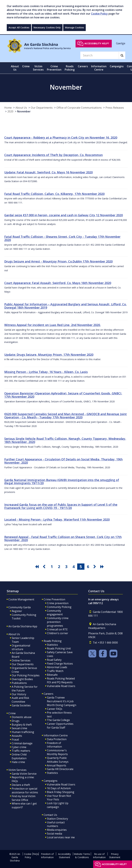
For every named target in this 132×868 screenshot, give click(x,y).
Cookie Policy (99, 14)
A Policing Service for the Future (25, 689)
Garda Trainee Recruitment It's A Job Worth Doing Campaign (62, 701)
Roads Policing (53, 641)
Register (17, 611)
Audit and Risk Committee (20, 700)
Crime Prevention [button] (54, 68)
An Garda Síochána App (23, 626)
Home (8, 108)
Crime (12, 713)
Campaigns (51, 781)
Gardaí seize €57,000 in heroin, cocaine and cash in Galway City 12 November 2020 (64, 215)
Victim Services (17, 770)
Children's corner (58, 633)
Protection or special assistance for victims (25, 790)
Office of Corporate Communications (79, 108)
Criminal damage (22, 743)
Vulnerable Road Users (61, 686)
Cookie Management (21, 599)
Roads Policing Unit (59, 648)
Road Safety (54, 660)
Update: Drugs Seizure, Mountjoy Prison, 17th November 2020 (49, 355)
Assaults (17, 736)
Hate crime (18, 762)
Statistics (52, 645)
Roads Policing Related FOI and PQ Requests (61, 680)
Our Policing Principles (26, 675)
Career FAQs (55, 709)
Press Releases (115, 108)
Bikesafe (52, 675)
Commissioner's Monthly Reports (57, 752)
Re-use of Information (99, 856)
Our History (19, 694)
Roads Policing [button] (70, 68)
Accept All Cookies (19, 27)
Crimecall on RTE (57, 629)
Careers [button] (83, 66)
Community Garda (20, 607)
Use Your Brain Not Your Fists (59, 798)
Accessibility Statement (64, 856)
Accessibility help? (97, 43)
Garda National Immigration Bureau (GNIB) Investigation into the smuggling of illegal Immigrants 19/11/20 (62, 482)
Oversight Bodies (22, 679)
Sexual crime (19, 728)
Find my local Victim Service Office (24, 798)
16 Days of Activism (59, 788)
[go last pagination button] (103, 567)
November (24, 111)
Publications (19, 683)
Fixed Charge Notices (60, 664)
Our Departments (42, 108)
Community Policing (59, 607)
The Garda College (58, 720)
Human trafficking (23, 732)
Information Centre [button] (99, 68)
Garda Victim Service (24, 774)
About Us (21, 108)
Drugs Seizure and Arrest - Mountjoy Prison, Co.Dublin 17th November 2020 (58, 261)
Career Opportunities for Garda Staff (60, 726)
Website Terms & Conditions (82, 856)
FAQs (36, 854)
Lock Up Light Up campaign (58, 805)
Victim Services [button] (38, 68)
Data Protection (57, 739)
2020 (10, 111)
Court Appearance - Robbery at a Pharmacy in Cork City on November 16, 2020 (61, 138)
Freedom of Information (54, 745)
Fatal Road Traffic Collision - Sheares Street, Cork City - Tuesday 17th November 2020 (62, 238)
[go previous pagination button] (45, 567)
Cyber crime (19, 747)
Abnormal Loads (57, 667)
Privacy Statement (115, 856)
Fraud (15, 740)
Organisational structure (21, 647)
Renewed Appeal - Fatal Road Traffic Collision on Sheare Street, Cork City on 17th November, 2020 (63, 539)
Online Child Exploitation (19, 756)
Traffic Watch (55, 671)
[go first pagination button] (37, 567)
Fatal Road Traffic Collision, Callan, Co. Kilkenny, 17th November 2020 (54, 194)
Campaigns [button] (117, 66)
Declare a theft (21, 785)
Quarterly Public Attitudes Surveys (58, 760)
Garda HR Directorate (60, 769)
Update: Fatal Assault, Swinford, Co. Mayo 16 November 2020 (48, 172)
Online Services (21, 660)
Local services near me (61, 837)
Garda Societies (21, 705)
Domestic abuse (22, 717)
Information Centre (56, 735)
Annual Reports (57, 765)
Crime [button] (26, 66)
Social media (54, 834)
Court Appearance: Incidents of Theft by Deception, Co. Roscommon (53, 155)
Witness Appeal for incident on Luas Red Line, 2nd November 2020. (52, 325)
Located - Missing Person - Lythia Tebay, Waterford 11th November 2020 (57, 519)
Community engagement (55, 613)
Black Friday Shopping (61, 792)
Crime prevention (58, 603)
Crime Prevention (54, 599)
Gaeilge (121, 43)
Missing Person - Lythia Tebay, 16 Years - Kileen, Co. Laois (46, 372)
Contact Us (50, 815)
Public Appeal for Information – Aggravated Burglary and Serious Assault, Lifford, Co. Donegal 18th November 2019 (65, 306)
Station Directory (57, 819)
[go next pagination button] (95, 567)
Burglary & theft (22, 725)
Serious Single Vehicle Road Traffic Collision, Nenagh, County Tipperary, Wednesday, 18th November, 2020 (65, 440)
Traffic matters (21, 751)
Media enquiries (57, 830)
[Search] (100, 55)
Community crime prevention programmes (58, 622)
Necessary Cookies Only (47, 27)
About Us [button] (15, 68)
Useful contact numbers (56, 824)
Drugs (16, 721)
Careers (48, 694)
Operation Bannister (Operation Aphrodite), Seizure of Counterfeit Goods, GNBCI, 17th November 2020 (63, 395)
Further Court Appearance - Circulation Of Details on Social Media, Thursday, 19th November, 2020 (63, 461)
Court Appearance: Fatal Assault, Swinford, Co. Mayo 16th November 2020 (58, 283)
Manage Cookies (74, 27)
